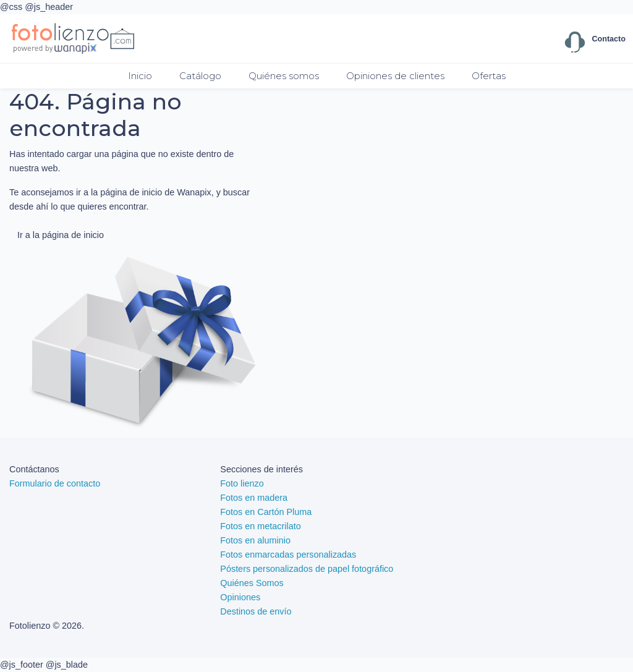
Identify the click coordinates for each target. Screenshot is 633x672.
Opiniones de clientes (395, 76)
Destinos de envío (256, 611)
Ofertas (489, 76)
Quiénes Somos (252, 583)
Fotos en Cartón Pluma (266, 512)
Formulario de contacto (55, 483)
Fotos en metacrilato (260, 526)
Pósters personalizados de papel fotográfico (307, 569)
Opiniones (240, 597)
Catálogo (200, 76)
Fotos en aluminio (255, 540)
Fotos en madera (254, 498)
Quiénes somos (284, 76)
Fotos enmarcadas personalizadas (288, 555)
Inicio (140, 76)
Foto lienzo (242, 483)
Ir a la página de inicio (61, 235)
